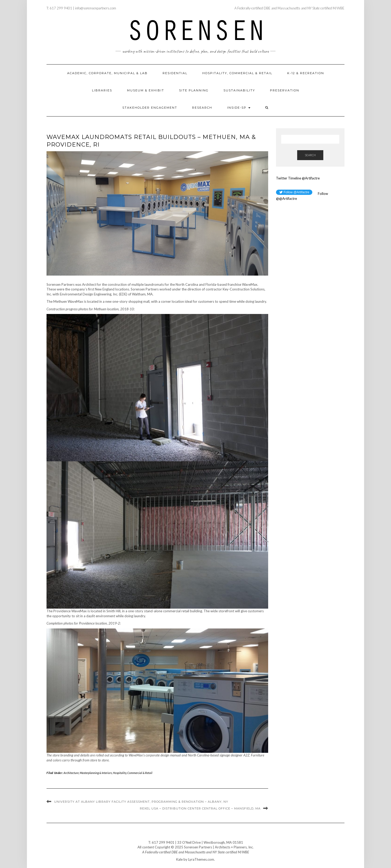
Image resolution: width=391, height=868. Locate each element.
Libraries (102, 90)
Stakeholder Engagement (150, 108)
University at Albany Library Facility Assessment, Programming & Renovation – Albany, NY (141, 802)
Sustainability (239, 90)
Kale (179, 859)
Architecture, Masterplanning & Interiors (88, 773)
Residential (175, 73)
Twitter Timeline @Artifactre (298, 178)
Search (310, 155)
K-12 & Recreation (306, 73)
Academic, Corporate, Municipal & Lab (107, 73)
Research (202, 108)
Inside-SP (239, 108)
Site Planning (194, 90)
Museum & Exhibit (146, 90)
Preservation (285, 90)
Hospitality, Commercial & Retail (237, 73)
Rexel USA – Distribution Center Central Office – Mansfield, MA (200, 808)
